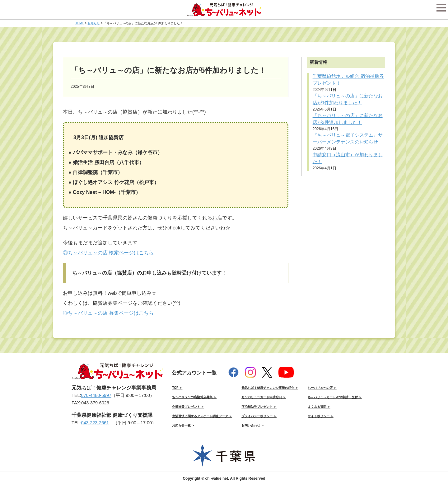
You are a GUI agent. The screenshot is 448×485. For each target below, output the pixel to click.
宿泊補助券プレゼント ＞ (259, 407)
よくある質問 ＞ (319, 407)
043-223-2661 (95, 423)
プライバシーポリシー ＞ (259, 416)
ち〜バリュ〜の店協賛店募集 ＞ (194, 397)
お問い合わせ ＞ (253, 425)
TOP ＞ (177, 388)
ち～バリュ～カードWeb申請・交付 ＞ (335, 397)
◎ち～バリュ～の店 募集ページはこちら (108, 313)
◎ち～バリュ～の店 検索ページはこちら (108, 253)
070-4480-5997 (96, 395)
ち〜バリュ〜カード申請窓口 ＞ (264, 397)
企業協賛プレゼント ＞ (188, 407)
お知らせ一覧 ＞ (183, 425)
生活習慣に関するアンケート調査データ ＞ (202, 416)
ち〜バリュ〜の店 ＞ (322, 388)
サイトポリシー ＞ (321, 416)
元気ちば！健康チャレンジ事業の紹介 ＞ (270, 388)
